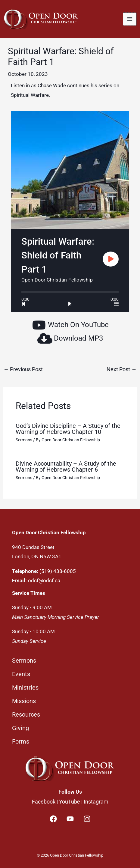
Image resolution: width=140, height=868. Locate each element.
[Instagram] (87, 819)
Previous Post (23, 369)
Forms (21, 741)
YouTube (70, 802)
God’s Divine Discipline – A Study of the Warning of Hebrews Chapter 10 (68, 429)
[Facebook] (53, 819)
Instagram (96, 802)
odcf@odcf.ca (44, 580)
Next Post (122, 369)
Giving (20, 728)
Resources (26, 714)
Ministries (25, 688)
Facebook (44, 802)
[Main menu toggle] (130, 19)
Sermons (24, 440)
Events (21, 674)
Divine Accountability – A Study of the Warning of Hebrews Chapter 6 (66, 467)
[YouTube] (70, 819)
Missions (24, 701)
